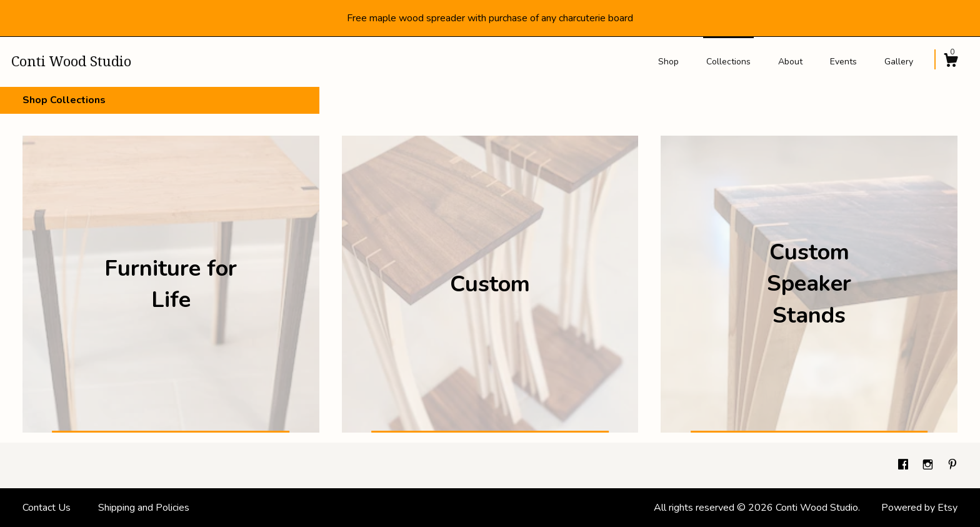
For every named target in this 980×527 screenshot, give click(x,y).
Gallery (899, 62)
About (790, 62)
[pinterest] (952, 465)
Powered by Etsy (919, 508)
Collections (728, 62)
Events (843, 62)
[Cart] (951, 62)
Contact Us (47, 508)
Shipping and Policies (144, 508)
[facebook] (904, 465)
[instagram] (929, 465)
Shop (668, 62)
